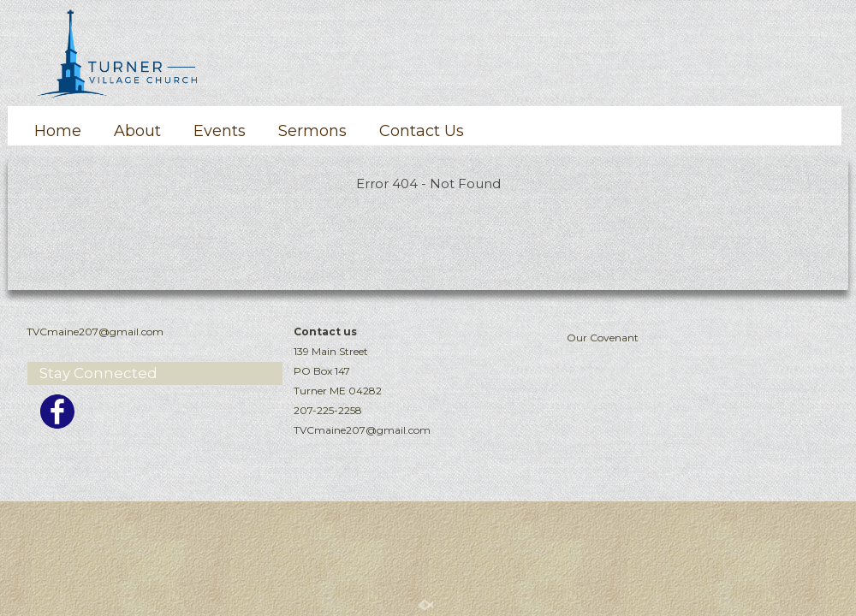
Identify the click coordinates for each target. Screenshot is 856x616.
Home (58, 131)
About (137, 131)
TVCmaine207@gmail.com (362, 430)
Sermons (312, 131)
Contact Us (422, 131)
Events (220, 131)
